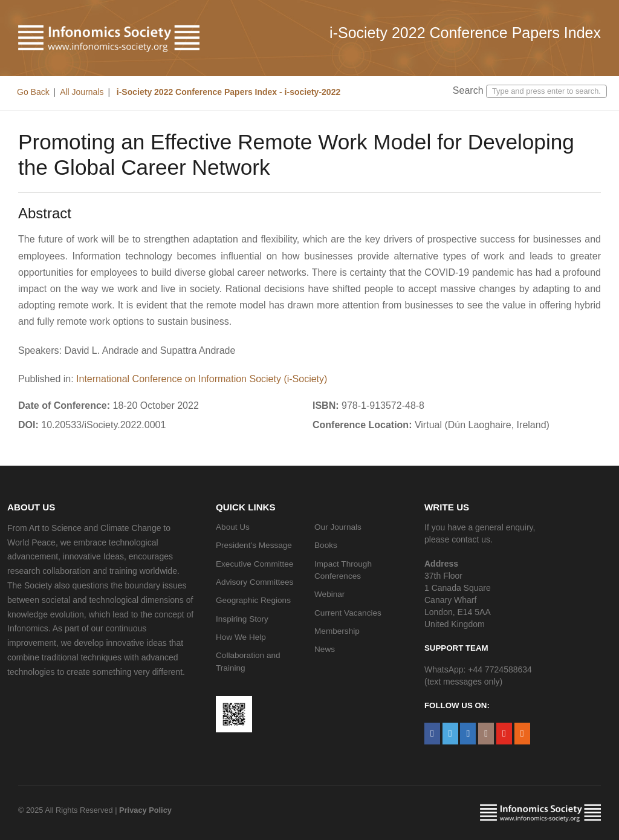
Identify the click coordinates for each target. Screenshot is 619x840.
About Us (233, 527)
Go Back (33, 92)
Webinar (329, 594)
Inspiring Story (242, 619)
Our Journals (338, 527)
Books (326, 545)
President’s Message (254, 545)
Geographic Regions (253, 600)
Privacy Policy (145, 810)
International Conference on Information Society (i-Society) (202, 379)
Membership (337, 631)
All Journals (82, 92)
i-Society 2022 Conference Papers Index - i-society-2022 (227, 92)
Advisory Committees (254, 582)
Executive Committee (254, 564)
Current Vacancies (348, 613)
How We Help (241, 637)
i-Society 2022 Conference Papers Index (465, 33)
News (325, 649)
